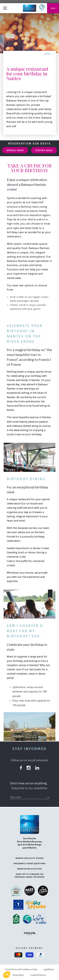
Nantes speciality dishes (30, 858)
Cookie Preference (38, 975)
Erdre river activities (29, 869)
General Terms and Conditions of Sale (21, 969)
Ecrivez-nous (44, 150)
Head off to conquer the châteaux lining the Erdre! (29, 876)
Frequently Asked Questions (29, 864)
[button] (7, 975)
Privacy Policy (18, 975)
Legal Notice (49, 969)
